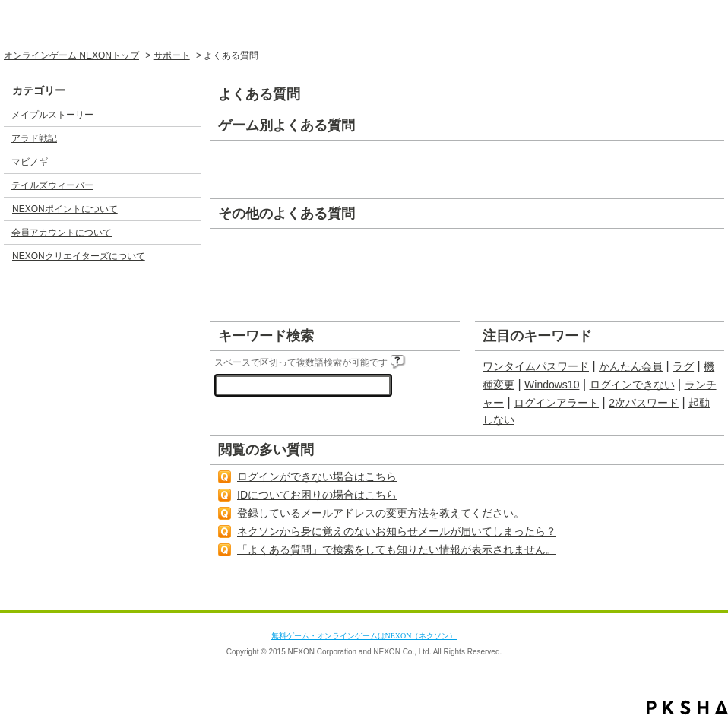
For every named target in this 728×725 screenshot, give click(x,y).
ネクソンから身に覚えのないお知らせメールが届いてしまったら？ (397, 531)
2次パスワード (644, 403)
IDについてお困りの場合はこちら (317, 495)
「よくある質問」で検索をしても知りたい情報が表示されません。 (397, 549)
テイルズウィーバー (52, 185)
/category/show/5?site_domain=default (189, 185)
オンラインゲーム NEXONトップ (71, 55)
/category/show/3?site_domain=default (189, 138)
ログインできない (632, 385)
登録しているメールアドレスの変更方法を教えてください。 (381, 513)
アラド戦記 (34, 138)
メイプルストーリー (52, 115)
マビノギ (30, 162)
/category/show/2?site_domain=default (189, 115)
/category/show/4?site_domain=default (189, 162)
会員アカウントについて (62, 233)
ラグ (683, 366)
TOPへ (685, 596)
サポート (172, 55)
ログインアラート (556, 403)
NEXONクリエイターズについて (79, 256)
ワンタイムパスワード (536, 366)
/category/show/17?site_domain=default (189, 233)
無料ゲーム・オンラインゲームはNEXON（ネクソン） (364, 636)
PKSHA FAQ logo (687, 708)
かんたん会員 (631, 366)
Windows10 (552, 385)
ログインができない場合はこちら (317, 476)
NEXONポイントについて (65, 209)
